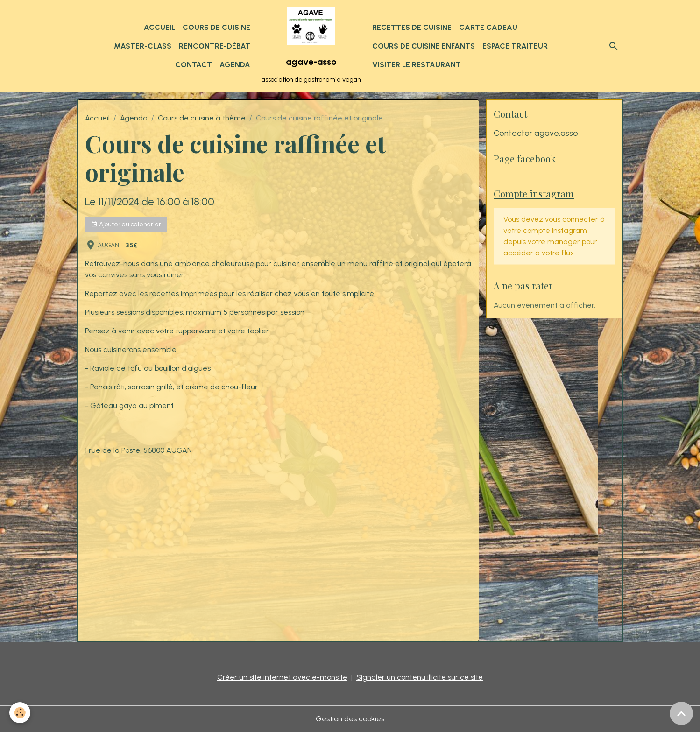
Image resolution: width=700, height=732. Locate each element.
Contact (194, 65)
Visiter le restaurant (417, 65)
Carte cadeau (488, 27)
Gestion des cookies (350, 719)
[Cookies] (20, 713)
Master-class (143, 46)
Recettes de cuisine (412, 27)
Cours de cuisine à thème (202, 118)
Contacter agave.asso (536, 133)
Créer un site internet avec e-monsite (282, 677)
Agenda (235, 65)
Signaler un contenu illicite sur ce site (420, 677)
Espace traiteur (515, 46)
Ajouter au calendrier (126, 225)
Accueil (159, 27)
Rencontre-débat (215, 46)
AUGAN (108, 245)
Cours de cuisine (216, 27)
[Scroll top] (681, 713)
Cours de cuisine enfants (424, 46)
